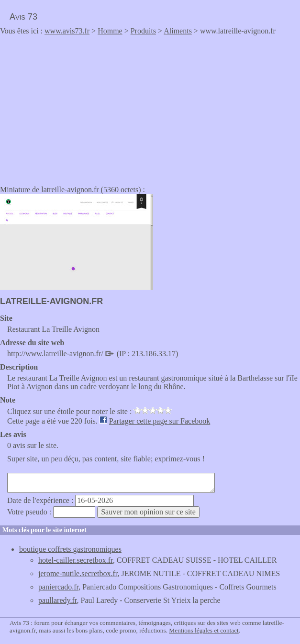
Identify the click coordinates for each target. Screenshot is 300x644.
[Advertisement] (80, 107)
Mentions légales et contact (204, 630)
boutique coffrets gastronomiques (70, 549)
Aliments (178, 31)
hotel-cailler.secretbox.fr (76, 560)
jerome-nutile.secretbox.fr (78, 573)
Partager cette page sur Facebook (160, 421)
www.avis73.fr (67, 31)
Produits (143, 31)
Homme (110, 31)
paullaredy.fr (58, 600)
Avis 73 (23, 17)
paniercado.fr (58, 587)
